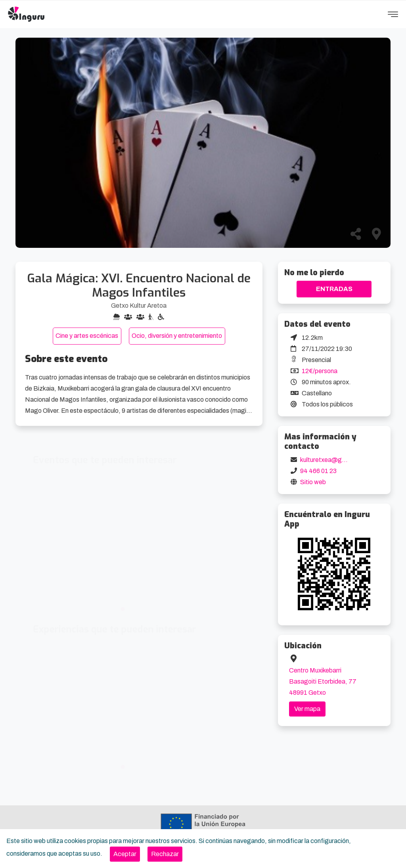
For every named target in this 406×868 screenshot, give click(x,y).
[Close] (125, 854)
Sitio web (313, 482)
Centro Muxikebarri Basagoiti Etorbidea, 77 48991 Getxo (323, 681)
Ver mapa (307, 709)
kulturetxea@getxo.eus (333, 460)
